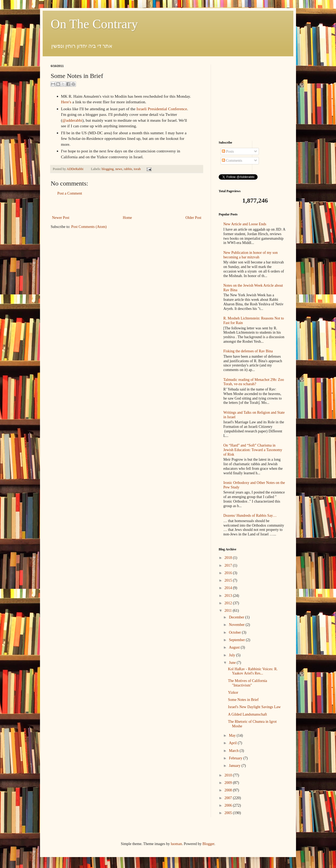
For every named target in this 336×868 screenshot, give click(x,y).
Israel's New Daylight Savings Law (254, 707)
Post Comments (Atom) (89, 227)
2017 (229, 565)
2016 (229, 573)
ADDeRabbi (75, 169)
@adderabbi (72, 120)
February (236, 758)
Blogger (208, 844)
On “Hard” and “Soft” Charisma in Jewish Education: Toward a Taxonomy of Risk (253, 450)
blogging (108, 169)
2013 (229, 596)
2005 (229, 813)
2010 (229, 775)
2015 (229, 580)
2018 (229, 558)
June (233, 663)
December (237, 617)
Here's (66, 102)
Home (127, 218)
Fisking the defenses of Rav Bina (248, 351)
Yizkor (233, 693)
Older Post (194, 218)
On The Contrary (94, 24)
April (233, 743)
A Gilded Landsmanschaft (247, 714)
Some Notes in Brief (243, 700)
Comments (232, 161)
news (119, 169)
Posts (228, 151)
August (235, 647)
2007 (229, 798)
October (235, 632)
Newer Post (61, 218)
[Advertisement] (127, 206)
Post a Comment (70, 193)
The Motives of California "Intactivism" (248, 683)
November (237, 625)
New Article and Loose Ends (245, 224)
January (235, 766)
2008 (229, 790)
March (234, 751)
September (237, 640)
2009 (229, 783)
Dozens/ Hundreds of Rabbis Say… (250, 516)
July (232, 655)
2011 (229, 611)
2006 (229, 805)
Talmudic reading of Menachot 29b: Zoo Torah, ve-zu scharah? (254, 382)
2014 (229, 588)
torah (137, 169)
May (233, 735)
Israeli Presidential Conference (162, 109)
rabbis (128, 169)
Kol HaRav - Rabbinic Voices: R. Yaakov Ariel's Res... (253, 671)
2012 (229, 603)
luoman (176, 844)
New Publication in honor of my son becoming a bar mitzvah (251, 255)
